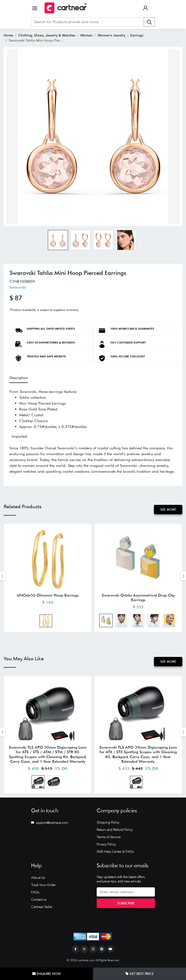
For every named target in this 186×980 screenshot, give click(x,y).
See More (168, 509)
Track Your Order (43, 885)
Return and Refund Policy (115, 830)
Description (19, 378)
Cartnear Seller (42, 907)
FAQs (35, 893)
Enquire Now (46, 974)
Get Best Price (139, 974)
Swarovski (18, 287)
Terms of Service (109, 837)
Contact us (39, 900)
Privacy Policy (106, 845)
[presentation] (3, 576)
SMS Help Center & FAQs (115, 852)
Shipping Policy (108, 823)
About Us (38, 878)
